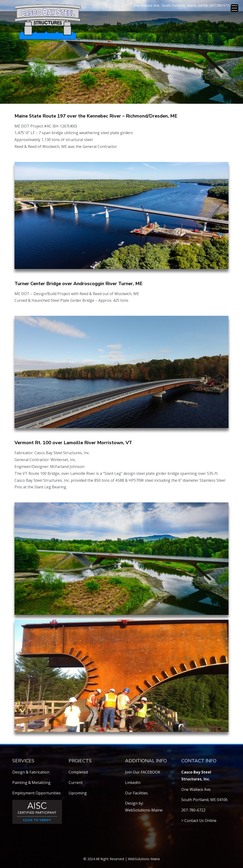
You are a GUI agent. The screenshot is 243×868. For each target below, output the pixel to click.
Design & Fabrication (31, 772)
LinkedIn (133, 783)
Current (76, 783)
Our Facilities (136, 793)
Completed (78, 772)
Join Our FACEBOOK (143, 772)
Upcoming (78, 793)
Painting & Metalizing (31, 783)
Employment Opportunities (37, 793)
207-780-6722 (220, 5)
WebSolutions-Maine (144, 810)
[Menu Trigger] (234, 8)
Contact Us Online (200, 821)
